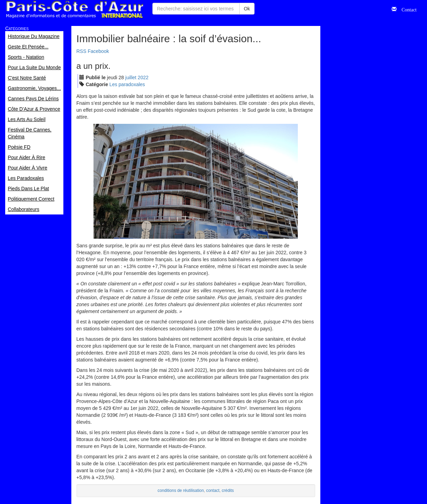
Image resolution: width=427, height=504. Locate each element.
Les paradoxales (127, 84)
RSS (82, 51)
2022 (143, 77)
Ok (247, 9)
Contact (407, 9)
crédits (228, 491)
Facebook (98, 51)
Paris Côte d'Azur (74, 10)
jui (131, 77)
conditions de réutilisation (181, 491)
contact (213, 491)
